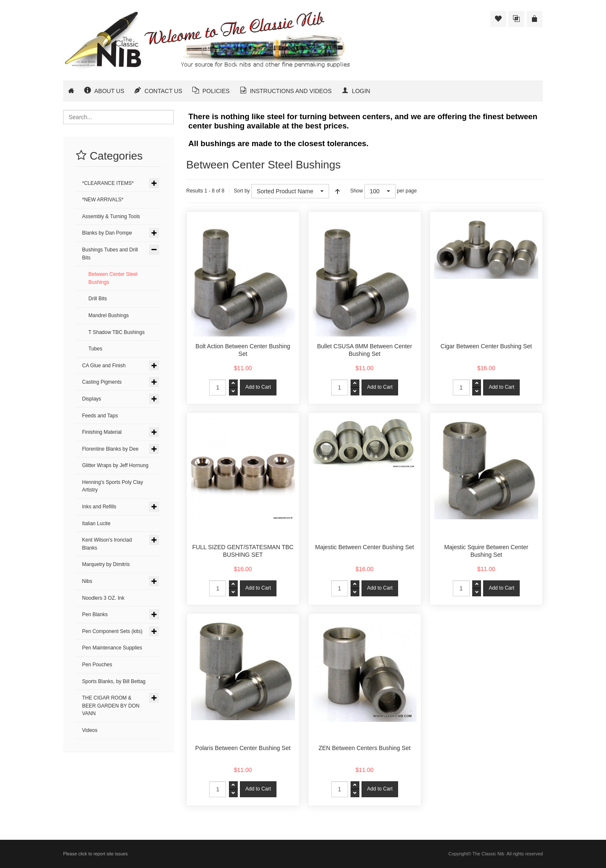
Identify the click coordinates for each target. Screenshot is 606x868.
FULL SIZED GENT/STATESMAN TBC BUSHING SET (243, 551)
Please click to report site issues (96, 854)
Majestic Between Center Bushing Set (365, 547)
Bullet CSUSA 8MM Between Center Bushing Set (364, 350)
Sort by (242, 191)
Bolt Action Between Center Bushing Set (243, 350)
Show (356, 191)
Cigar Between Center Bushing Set (486, 346)
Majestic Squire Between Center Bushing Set (486, 551)
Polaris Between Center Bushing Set (243, 748)
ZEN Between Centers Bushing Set (365, 748)
